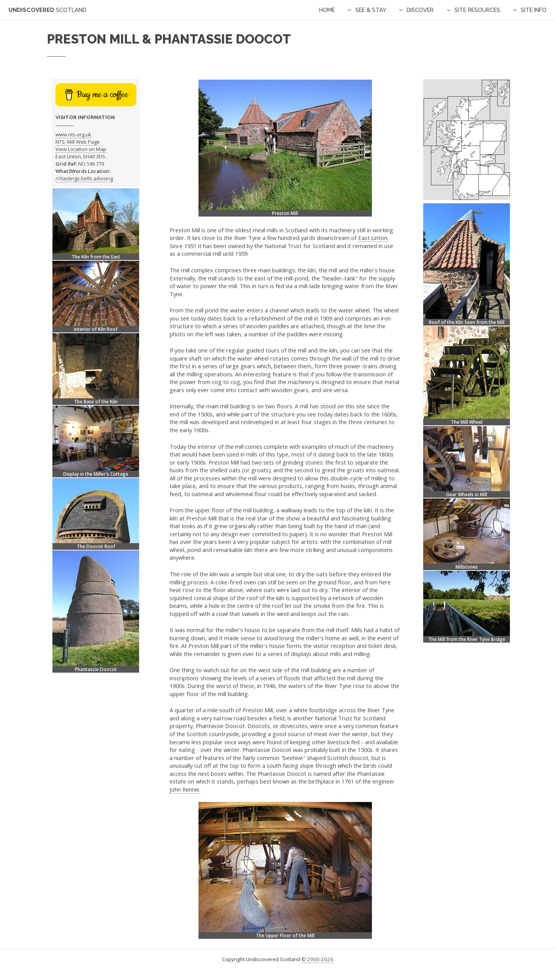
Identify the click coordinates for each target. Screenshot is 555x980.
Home (327, 10)
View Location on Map (81, 149)
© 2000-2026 (317, 959)
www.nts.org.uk (73, 134)
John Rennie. (185, 789)
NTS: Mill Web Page (78, 142)
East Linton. (373, 238)
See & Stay (371, 10)
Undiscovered (47, 10)
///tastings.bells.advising (84, 178)
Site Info (534, 10)
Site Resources (477, 10)
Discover (420, 10)
